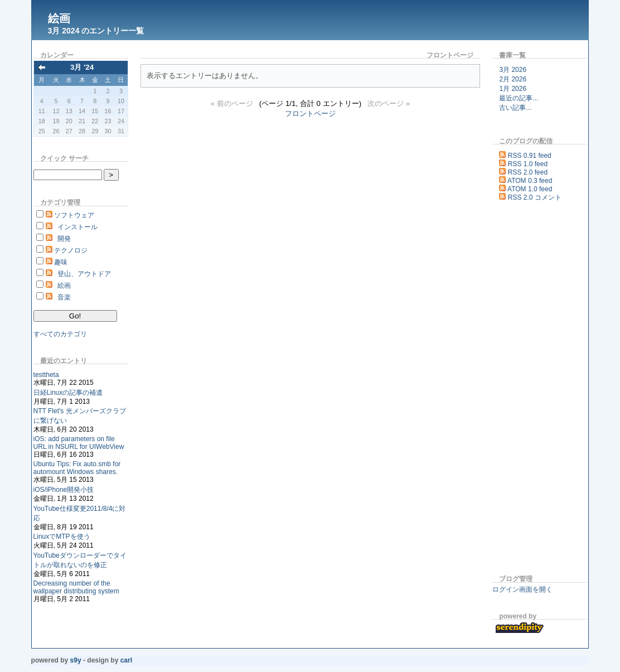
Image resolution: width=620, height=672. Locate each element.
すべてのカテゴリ (60, 334)
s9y (76, 660)
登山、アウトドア (84, 274)
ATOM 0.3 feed (530, 181)
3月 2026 (513, 70)
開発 (64, 239)
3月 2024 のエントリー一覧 (96, 31)
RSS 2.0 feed (528, 172)
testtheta (46, 375)
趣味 (61, 262)
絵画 (59, 18)
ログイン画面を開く (522, 589)
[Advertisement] (526, 390)
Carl (126, 660)
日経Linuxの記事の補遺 (68, 393)
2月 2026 (513, 79)
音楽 (64, 297)
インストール (77, 227)
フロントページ (310, 113)
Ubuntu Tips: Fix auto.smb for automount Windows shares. (77, 468)
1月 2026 (513, 89)
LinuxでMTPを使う (62, 536)
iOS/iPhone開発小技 (64, 490)
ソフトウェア (74, 215)
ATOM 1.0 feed (530, 189)
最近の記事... (519, 98)
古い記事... (515, 108)
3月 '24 (82, 67)
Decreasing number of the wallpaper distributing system (76, 587)
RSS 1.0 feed (528, 164)
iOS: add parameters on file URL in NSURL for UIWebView (79, 443)
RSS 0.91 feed (530, 156)
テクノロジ (71, 250)
